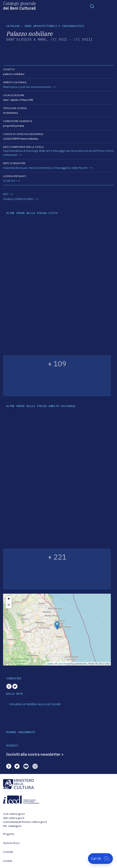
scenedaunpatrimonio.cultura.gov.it (25, 822)
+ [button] (9, 599)
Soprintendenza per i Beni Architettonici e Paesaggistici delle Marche (45, 168)
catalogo (13, 26)
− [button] (9, 605)
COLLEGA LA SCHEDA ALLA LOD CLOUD (35, 704)
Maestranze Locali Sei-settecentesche (27, 87)
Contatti (8, 852)
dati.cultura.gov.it (14, 818)
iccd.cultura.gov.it (14, 814)
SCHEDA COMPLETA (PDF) (18, 199)
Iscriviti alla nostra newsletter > (35, 754)
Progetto (9, 834)
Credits (8, 861)
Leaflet (50, 664)
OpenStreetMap (66, 664)
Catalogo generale (20, 6)
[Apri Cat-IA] (100, 859)
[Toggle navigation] (92, 6)
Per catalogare (12, 826)
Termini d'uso (11, 843)
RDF (6, 194)
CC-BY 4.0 (9, 181)
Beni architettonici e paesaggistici (55, 26)
